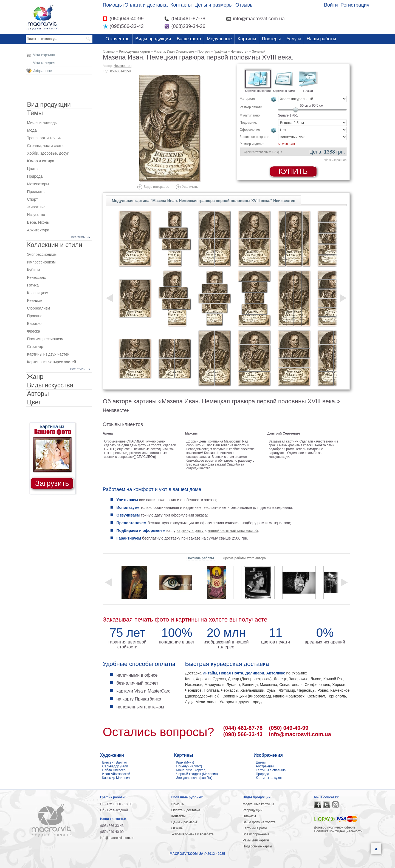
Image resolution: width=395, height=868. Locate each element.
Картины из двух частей (48, 354)
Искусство (36, 215)
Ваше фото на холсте (259, 822)
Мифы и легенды (42, 123)
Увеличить (190, 187)
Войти (331, 5)
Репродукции (253, 810)
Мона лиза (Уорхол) (191, 770)
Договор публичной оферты (335, 827)
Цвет (34, 402)
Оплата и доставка (146, 5)
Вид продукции (49, 104)
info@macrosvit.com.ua (300, 734)
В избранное (338, 160)
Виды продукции (153, 39)
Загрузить (52, 483)
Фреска (34, 331)
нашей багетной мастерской (233, 531)
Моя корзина (44, 55)
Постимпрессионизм (45, 339)
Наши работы (321, 39)
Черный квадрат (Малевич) (197, 774)
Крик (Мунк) (185, 762)
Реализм (35, 300)
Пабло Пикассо (114, 770)
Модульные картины (258, 804)
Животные (36, 207)
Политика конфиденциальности (338, 831)
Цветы (33, 169)
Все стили (78, 369)
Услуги (294, 39)
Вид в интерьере (156, 187)
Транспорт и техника (45, 138)
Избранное (42, 71)
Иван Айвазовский (116, 774)
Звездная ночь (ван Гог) (194, 778)
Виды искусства (50, 385)
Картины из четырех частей (52, 362)
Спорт (33, 199)
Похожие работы (201, 558)
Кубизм (34, 270)
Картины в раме (255, 828)
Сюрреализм (39, 308)
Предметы (36, 192)
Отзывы (244, 5)
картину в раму (190, 531)
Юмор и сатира (41, 161)
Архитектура (38, 230)
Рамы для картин (256, 840)
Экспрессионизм (42, 254)
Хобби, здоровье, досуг (48, 153)
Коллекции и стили (55, 245)
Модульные (219, 39)
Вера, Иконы (38, 222)
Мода (32, 130)
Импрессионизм (41, 262)
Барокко (34, 324)
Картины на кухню (270, 778)
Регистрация (355, 5)
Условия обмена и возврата (193, 834)
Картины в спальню (271, 770)
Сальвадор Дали (115, 766)
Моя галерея (44, 63)
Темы (35, 113)
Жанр (35, 377)
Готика (33, 285)
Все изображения (256, 834)
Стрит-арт (36, 347)
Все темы (78, 237)
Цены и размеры (214, 5)
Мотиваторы (38, 184)
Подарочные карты (257, 846)
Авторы (38, 394)
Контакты (181, 5)
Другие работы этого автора (244, 558)
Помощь (112, 5)
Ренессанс (37, 277)
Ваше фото (189, 39)
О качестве (118, 39)
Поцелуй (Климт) (189, 766)
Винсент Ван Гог (115, 762)
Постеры (271, 39)
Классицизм (38, 293)
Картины (247, 39)
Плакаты (249, 816)
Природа (35, 176)
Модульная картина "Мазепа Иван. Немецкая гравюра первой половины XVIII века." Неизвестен (204, 201)
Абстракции (265, 766)
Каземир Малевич (116, 778)
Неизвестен (122, 66)
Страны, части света (46, 146)
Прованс (35, 316)
